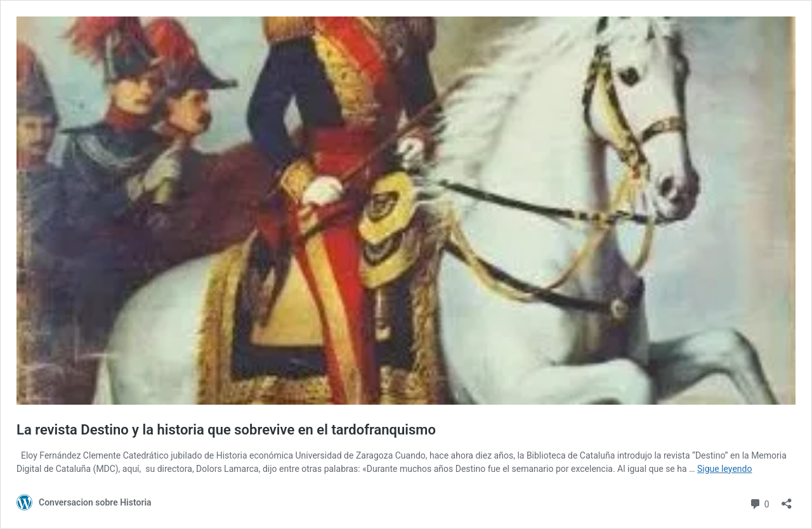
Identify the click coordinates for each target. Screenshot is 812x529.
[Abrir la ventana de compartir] (787, 500)
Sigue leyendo (725, 469)
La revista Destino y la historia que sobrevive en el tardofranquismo (226, 430)
